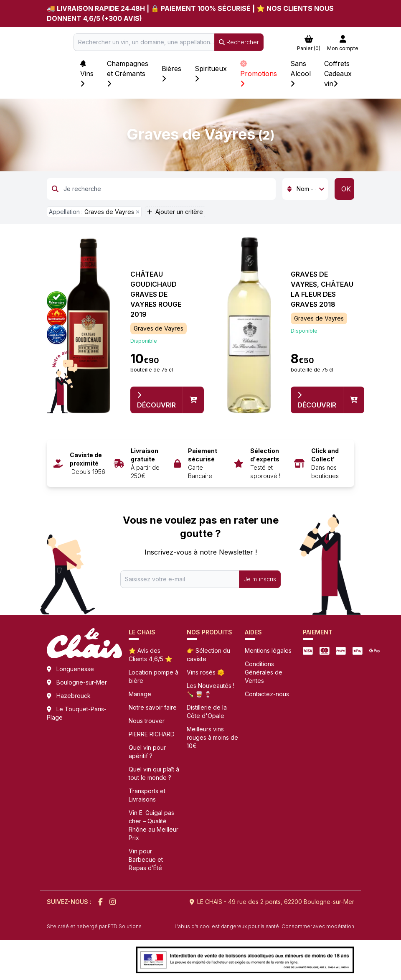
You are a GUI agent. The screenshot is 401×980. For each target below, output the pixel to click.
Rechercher (239, 42)
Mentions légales (268, 650)
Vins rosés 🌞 (206, 672)
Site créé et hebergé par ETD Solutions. (95, 926)
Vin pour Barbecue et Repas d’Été (146, 859)
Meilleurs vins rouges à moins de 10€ (212, 737)
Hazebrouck (74, 696)
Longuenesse (75, 669)
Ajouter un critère (175, 212)
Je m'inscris (260, 579)
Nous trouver (147, 721)
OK (346, 189)
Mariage (140, 694)
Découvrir (156, 400)
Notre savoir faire (153, 707)
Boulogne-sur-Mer (82, 682)
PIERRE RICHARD (152, 734)
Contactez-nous (267, 694)
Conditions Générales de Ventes (264, 672)
